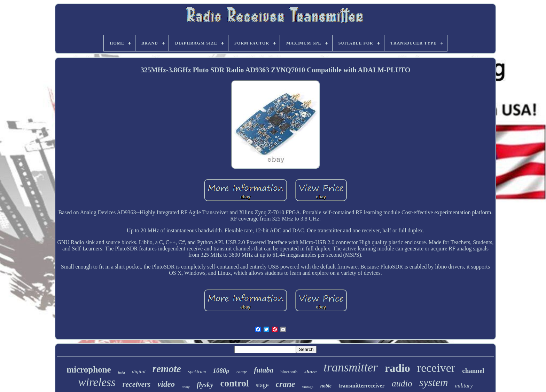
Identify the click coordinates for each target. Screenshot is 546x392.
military (464, 386)
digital (139, 371)
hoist (122, 373)
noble (326, 386)
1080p (221, 371)
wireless (97, 382)
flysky (205, 385)
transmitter (351, 367)
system (434, 382)
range (242, 372)
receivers (137, 384)
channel (473, 371)
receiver (436, 368)
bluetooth (289, 372)
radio (397, 368)
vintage (307, 387)
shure (310, 371)
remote (167, 369)
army (186, 387)
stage (262, 385)
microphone (89, 370)
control (234, 383)
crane (285, 384)
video (166, 384)
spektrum (197, 372)
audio (402, 383)
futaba (264, 370)
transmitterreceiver (362, 386)
